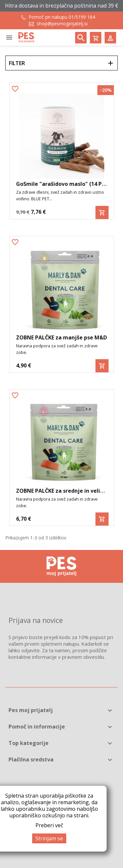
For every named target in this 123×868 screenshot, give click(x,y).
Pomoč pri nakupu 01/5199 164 (62, 17)
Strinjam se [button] (49, 838)
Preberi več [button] (49, 825)
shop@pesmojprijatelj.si (62, 24)
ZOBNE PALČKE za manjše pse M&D (61, 337)
